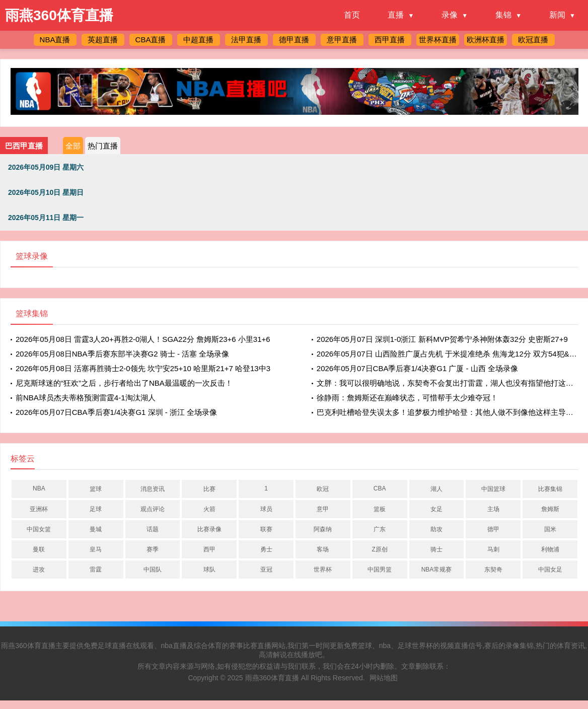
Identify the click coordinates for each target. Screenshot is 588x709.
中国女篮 (39, 529)
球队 (209, 570)
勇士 (266, 549)
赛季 (153, 549)
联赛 (266, 529)
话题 (153, 529)
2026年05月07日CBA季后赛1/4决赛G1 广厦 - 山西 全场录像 (417, 368)
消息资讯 (153, 489)
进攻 (39, 570)
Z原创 (380, 549)
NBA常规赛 (437, 570)
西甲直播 (390, 40)
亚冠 (266, 570)
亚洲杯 (39, 509)
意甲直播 (342, 40)
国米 (550, 529)
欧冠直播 (533, 40)
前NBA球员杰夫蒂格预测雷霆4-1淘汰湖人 (86, 398)
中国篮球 (493, 489)
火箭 (209, 509)
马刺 (493, 549)
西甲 (209, 549)
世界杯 (323, 570)
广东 (380, 529)
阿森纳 (323, 529)
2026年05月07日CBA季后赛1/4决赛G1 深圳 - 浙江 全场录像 (116, 412)
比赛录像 (209, 529)
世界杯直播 (438, 40)
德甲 (493, 529)
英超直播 (103, 40)
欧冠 (323, 489)
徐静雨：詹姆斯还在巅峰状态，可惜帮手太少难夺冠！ (407, 398)
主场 (493, 509)
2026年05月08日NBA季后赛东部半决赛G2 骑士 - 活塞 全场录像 (122, 354)
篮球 (96, 489)
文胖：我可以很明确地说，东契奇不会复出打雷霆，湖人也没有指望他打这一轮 (449, 383)
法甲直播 (246, 40)
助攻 (436, 529)
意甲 (323, 509)
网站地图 (384, 678)
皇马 (96, 549)
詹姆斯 (550, 509)
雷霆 (96, 570)
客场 (323, 549)
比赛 (209, 489)
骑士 (436, 549)
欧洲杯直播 (486, 40)
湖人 (436, 489)
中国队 (153, 570)
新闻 (557, 15)
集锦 (503, 15)
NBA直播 (55, 40)
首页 (352, 15)
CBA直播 (151, 40)
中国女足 (550, 570)
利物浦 (550, 549)
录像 (450, 15)
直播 (396, 15)
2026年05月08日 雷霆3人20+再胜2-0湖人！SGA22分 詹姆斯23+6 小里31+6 (143, 339)
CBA (380, 488)
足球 (96, 509)
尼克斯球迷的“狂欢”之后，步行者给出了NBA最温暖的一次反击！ (124, 383)
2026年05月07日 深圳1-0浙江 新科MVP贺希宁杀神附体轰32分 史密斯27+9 (442, 339)
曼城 (96, 529)
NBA (39, 488)
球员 (266, 509)
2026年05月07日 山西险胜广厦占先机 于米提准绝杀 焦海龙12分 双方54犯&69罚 (451, 354)
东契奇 (493, 570)
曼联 (39, 549)
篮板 (380, 509)
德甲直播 (294, 40)
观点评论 (153, 509)
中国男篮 (380, 570)
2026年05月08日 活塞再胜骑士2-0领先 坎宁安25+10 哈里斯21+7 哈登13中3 (143, 368)
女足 (436, 509)
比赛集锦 (550, 489)
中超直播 (198, 40)
